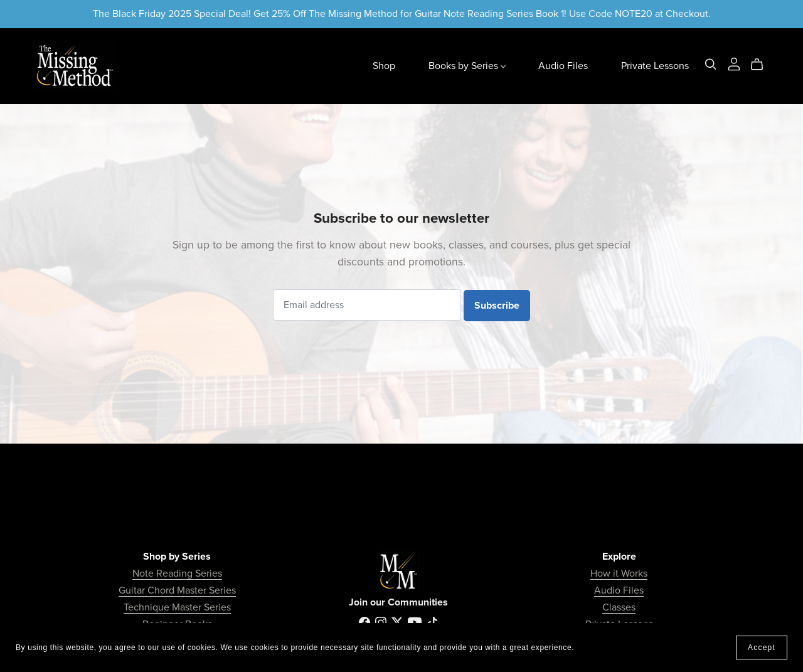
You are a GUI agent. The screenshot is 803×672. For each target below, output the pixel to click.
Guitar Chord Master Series (177, 590)
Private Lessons (655, 66)
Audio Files (563, 66)
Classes (619, 607)
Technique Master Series (177, 607)
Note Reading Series (177, 573)
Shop (384, 66)
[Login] (734, 63)
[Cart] (762, 65)
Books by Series (467, 66)
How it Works (619, 573)
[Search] (711, 64)
